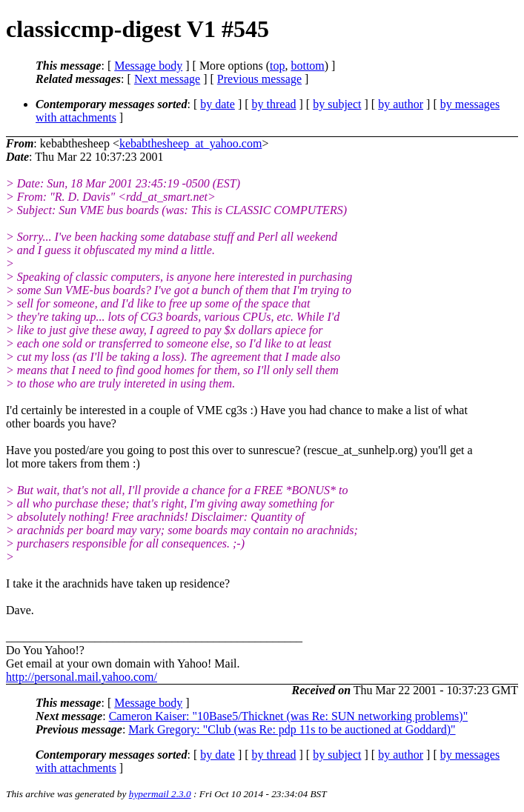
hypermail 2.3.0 (160, 794)
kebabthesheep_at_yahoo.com (190, 143)
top (277, 66)
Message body (148, 66)
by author (401, 104)
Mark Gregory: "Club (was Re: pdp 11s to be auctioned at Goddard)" (292, 729)
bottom (307, 66)
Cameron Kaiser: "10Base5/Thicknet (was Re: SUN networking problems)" (289, 716)
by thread (274, 104)
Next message (167, 79)
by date (218, 104)
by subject (337, 104)
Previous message (259, 79)
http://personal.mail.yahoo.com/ (82, 677)
